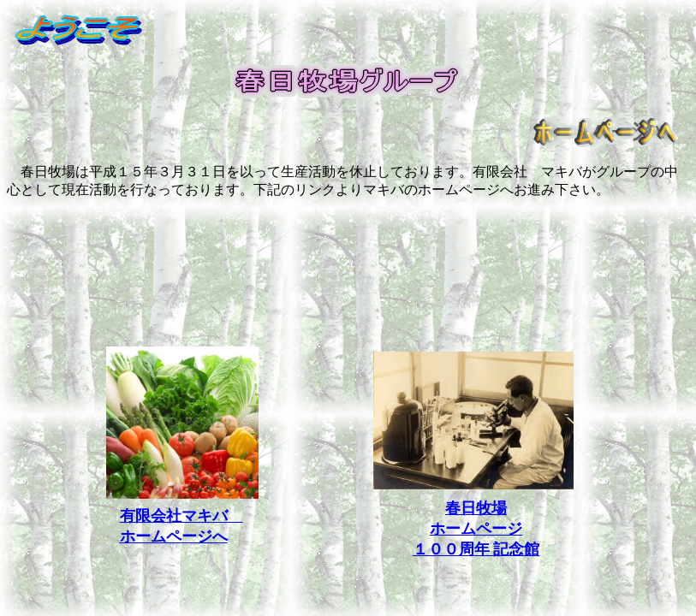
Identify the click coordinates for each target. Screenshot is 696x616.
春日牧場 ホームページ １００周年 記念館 (476, 529)
